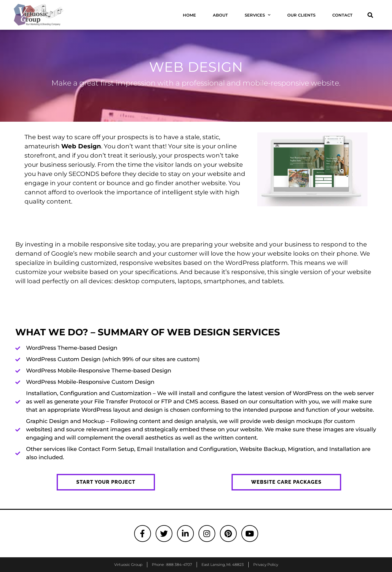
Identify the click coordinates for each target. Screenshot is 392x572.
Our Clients (301, 15)
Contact (342, 15)
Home (189, 15)
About (220, 15)
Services (258, 15)
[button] (370, 15)
